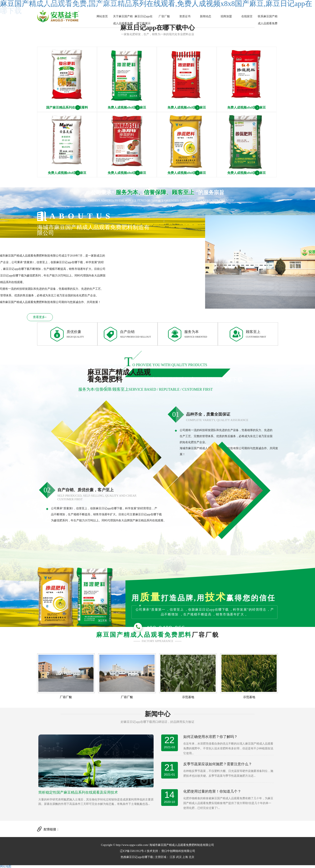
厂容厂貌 (164, 16)
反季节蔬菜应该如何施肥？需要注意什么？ (218, 764)
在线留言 (247, 16)
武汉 (179, 857)
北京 (192, 857)
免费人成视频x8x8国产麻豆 (127, 107)
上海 (185, 857)
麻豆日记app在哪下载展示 (144, 20)
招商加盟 (226, 16)
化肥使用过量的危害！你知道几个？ (212, 791)
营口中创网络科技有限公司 (178, 851)
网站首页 (102, 16)
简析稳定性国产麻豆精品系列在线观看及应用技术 (78, 792)
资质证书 (185, 16)
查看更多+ (24, 317)
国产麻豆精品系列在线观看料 (67, 107)
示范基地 (188, 697)
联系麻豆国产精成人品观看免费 (268, 20)
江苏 (172, 857)
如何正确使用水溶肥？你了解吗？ (210, 737)
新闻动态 (206, 16)
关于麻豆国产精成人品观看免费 (123, 20)
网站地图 (6, 866)
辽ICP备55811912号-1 (133, 851)
